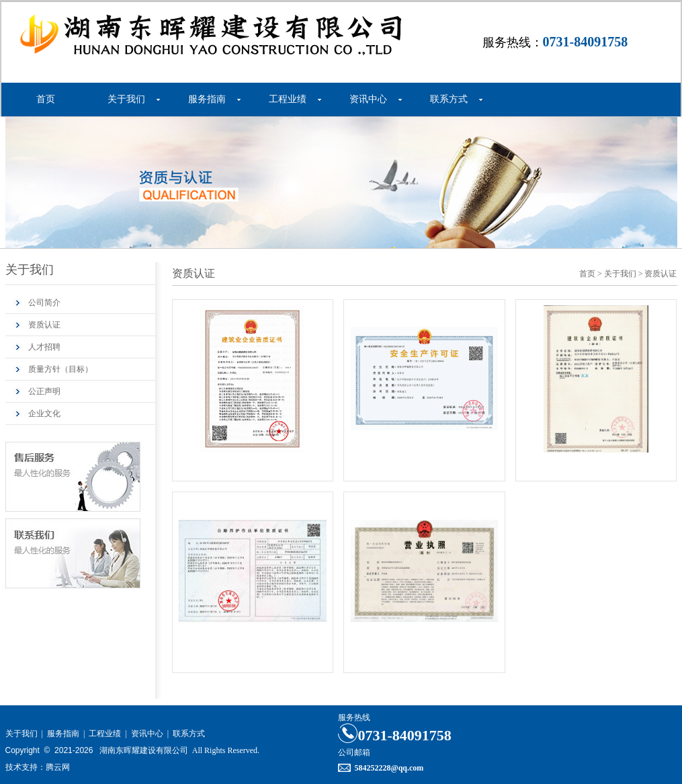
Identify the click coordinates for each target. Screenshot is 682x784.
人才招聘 (44, 347)
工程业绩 (288, 99)
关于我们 (126, 99)
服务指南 (207, 99)
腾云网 (58, 767)
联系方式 (449, 99)
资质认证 (44, 325)
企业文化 (44, 414)
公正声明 (44, 391)
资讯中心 (368, 99)
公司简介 (44, 303)
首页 (46, 99)
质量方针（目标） (60, 369)
